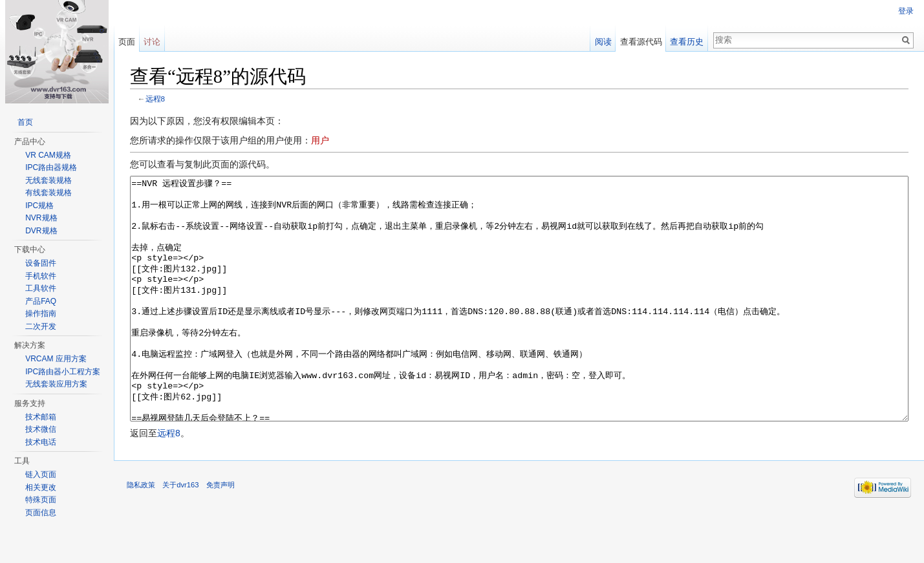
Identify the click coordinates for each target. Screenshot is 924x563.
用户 (320, 140)
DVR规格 (41, 231)
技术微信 (41, 429)
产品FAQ (41, 301)
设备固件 (41, 263)
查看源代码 (641, 42)
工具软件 (41, 288)
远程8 (156, 99)
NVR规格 (41, 218)
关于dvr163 (180, 533)
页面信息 (41, 513)
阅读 (603, 42)
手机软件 (41, 276)
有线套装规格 (48, 193)
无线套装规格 (48, 180)
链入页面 (41, 474)
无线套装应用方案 (56, 384)
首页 (25, 122)
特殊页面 (41, 500)
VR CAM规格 (48, 155)
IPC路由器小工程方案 (63, 372)
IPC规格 (39, 206)
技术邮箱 (41, 417)
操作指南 (41, 313)
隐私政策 (141, 533)
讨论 (152, 42)
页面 (127, 42)
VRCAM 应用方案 (56, 359)
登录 (906, 11)
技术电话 (41, 442)
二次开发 (41, 326)
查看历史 (687, 42)
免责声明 (220, 533)
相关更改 (41, 487)
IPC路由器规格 (51, 167)
